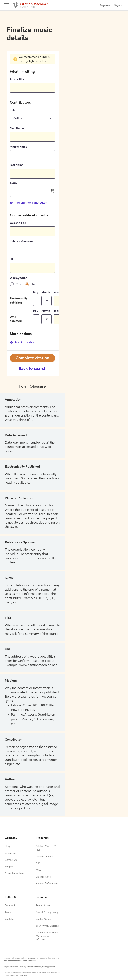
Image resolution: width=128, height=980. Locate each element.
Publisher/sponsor (21, 241)
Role (13, 110)
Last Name (17, 165)
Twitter (9, 912)
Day (36, 293)
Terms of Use (43, 906)
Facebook (10, 906)
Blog (7, 846)
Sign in (119, 5)
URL (12, 260)
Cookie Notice (44, 919)
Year (56, 293)
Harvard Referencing (47, 884)
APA (38, 864)
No (34, 284)
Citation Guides (44, 857)
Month (46, 293)
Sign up (105, 5)
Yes (19, 284)
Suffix (14, 184)
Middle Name (18, 147)
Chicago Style (43, 877)
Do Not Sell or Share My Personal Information (47, 936)
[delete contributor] (53, 191)
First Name (17, 128)
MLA (38, 870)
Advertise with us (14, 874)
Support (9, 867)
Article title (17, 79)
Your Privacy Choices (47, 926)
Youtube (10, 919)
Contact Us (11, 860)
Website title (18, 223)
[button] (33, 118)
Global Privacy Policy (47, 912)
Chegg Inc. (11, 853)
